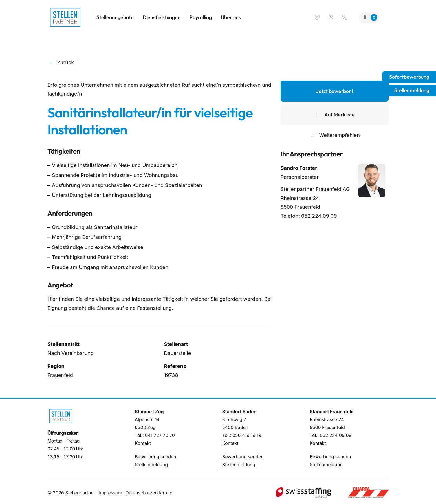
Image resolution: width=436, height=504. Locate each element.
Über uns (231, 17)
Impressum (111, 493)
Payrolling (201, 17)
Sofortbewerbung (409, 77)
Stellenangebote (115, 17)
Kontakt (143, 443)
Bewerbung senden (156, 457)
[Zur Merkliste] (369, 17)
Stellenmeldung (151, 465)
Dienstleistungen (162, 17)
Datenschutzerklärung (149, 493)
